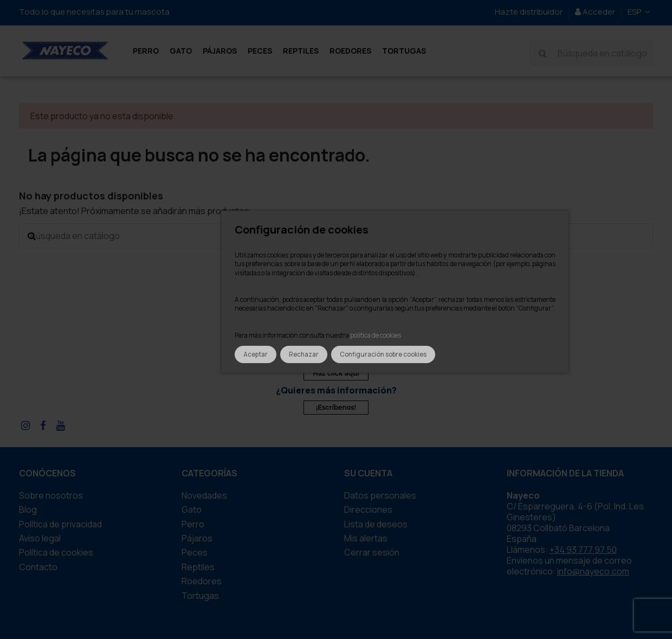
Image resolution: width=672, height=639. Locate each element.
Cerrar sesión (372, 552)
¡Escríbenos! (336, 407)
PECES (195, 552)
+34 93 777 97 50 (583, 550)
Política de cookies (56, 552)
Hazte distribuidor (529, 12)
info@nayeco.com (593, 571)
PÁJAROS (197, 538)
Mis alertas (366, 538)
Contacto (38, 567)
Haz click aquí (336, 373)
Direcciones (368, 509)
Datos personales (380, 495)
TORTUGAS (200, 596)
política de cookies (376, 335)
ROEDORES (202, 581)
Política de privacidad (60, 524)
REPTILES (198, 567)
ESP (640, 12)
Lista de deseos (376, 524)
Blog (28, 509)
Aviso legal (40, 538)
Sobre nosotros (51, 495)
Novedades (204, 495)
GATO (192, 509)
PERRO (193, 524)
